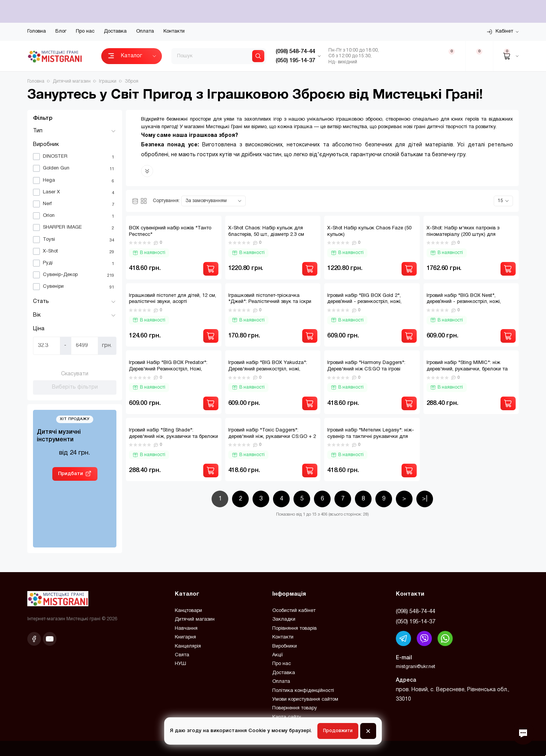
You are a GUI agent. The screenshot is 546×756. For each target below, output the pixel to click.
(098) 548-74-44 (416, 612)
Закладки (284, 620)
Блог (61, 31)
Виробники (285, 646)
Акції (278, 655)
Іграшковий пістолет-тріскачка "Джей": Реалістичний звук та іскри (270, 299)
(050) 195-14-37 (416, 622)
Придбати (71, 474)
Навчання (186, 629)
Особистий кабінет (294, 611)
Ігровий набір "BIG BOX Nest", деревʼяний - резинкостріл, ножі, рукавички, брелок (464, 302)
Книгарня (185, 637)
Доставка (115, 31)
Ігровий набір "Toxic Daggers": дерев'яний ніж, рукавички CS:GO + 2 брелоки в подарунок (272, 437)
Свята (182, 655)
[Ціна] (47, 346)
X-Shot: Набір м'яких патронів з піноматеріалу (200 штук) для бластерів (463, 235)
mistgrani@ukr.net (416, 667)
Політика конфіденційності (303, 691)
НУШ (180, 664)
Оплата (145, 31)
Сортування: (166, 201)
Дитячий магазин (195, 620)
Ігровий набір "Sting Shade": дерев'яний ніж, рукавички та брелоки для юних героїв (173, 437)
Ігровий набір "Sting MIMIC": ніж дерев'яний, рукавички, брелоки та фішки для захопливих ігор (467, 369)
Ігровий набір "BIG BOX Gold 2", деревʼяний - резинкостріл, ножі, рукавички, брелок (364, 302)
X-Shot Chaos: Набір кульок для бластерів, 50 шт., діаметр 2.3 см (266, 231)
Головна (37, 31)
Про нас (85, 31)
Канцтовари (188, 611)
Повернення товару (295, 708)
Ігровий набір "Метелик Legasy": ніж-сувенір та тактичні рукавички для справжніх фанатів (371, 437)
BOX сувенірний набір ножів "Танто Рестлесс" (170, 231)
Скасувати (75, 374)
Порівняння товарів (294, 629)
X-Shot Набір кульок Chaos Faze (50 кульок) (369, 231)
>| (425, 499)
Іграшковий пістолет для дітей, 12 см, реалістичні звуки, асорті (173, 299)
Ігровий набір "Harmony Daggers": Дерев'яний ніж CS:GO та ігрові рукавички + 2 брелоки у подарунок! (370, 369)
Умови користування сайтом (305, 700)
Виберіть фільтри (75, 387)
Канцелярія (188, 646)
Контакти (174, 31)
